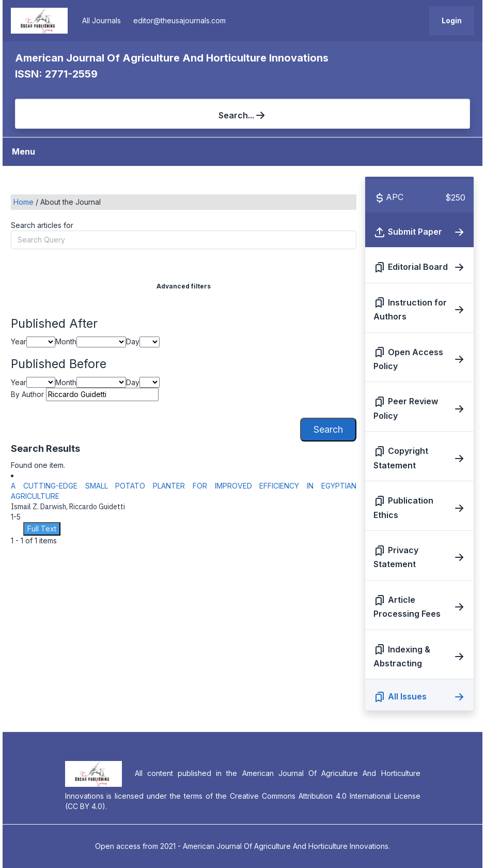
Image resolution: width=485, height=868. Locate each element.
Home (25, 202)
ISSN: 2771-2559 (56, 74)
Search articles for (42, 225)
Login (452, 20)
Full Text (42, 529)
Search (328, 429)
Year (19, 341)
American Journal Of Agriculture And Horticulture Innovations (172, 58)
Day (133, 341)
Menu (24, 151)
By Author (27, 394)
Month (66, 341)
